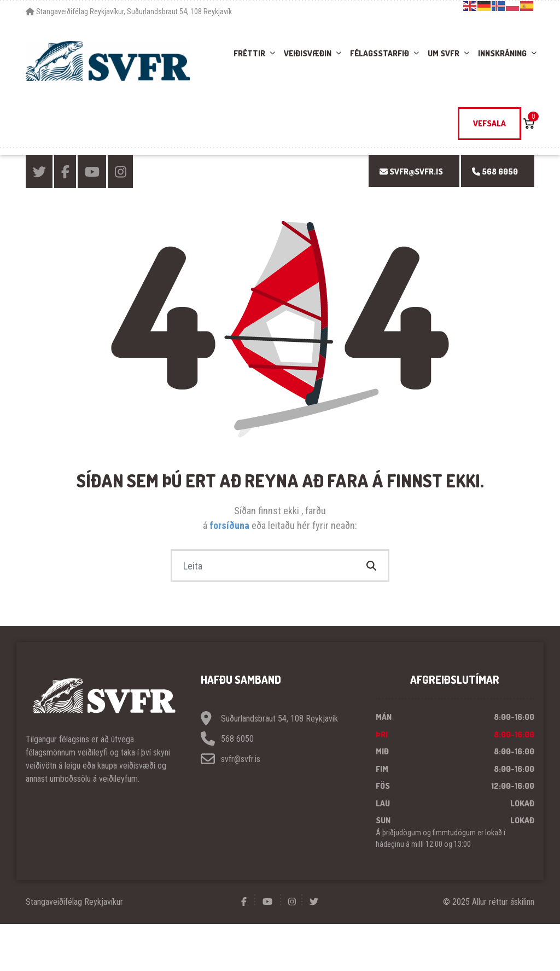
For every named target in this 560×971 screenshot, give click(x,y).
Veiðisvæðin (308, 53)
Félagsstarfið (380, 53)
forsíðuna (231, 525)
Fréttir (249, 53)
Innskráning (502, 53)
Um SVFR (444, 53)
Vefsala (489, 123)
